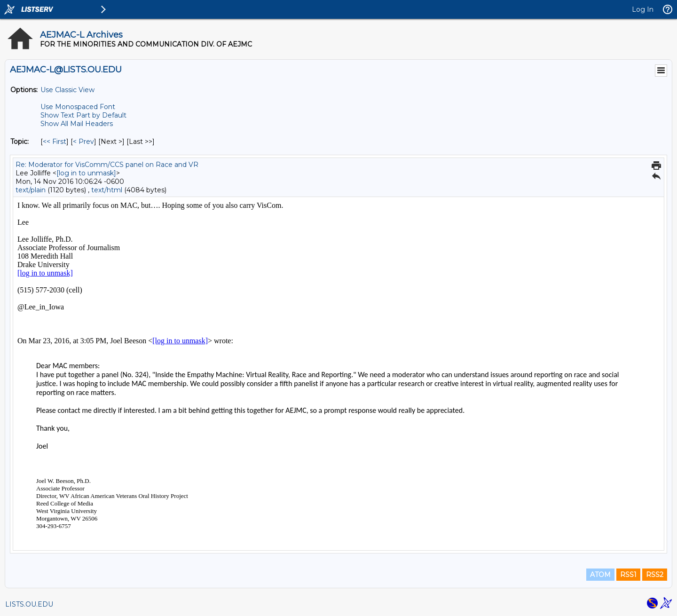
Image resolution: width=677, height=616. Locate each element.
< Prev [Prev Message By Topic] (83, 142)
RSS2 (655, 575)
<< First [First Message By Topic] (55, 142)
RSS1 (628, 575)
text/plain (31, 190)
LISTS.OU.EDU (29, 604)
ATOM (600, 575)
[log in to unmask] (86, 173)
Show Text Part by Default (83, 115)
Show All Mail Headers (77, 124)
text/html (107, 190)
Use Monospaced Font (78, 107)
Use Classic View (67, 90)
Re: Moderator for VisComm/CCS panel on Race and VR (107, 165)
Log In (643, 9)
